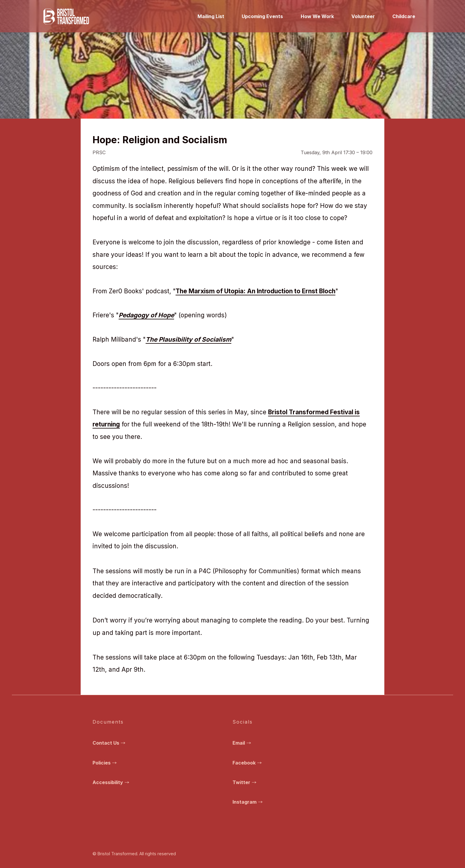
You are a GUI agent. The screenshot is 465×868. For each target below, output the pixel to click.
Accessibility (112, 782)
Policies (105, 763)
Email (243, 743)
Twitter (245, 782)
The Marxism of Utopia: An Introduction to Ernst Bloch (255, 291)
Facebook (248, 763)
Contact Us (110, 743)
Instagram (248, 802)
